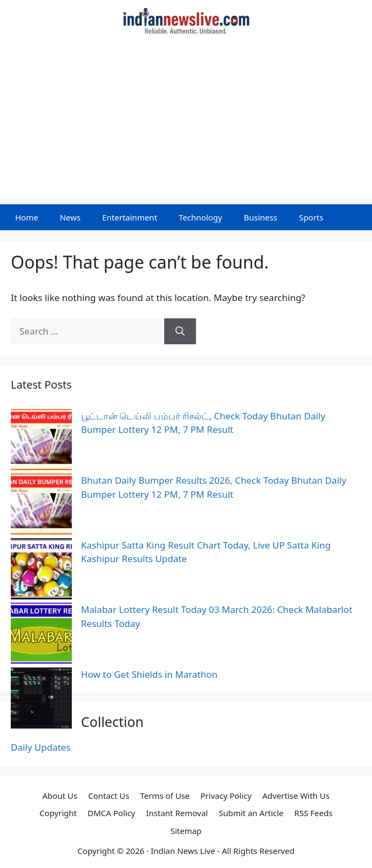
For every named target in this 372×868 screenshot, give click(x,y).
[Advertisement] (186, 123)
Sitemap (186, 831)
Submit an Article (251, 813)
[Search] (180, 331)
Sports (311, 217)
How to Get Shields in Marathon (149, 674)
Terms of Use (165, 796)
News (70, 217)
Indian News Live (183, 851)
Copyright (58, 813)
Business (260, 217)
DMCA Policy (111, 813)
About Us (60, 796)
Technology (200, 217)
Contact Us (109, 796)
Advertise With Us (296, 796)
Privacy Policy (226, 796)
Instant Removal (177, 813)
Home (27, 217)
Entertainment (130, 217)
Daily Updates (41, 747)
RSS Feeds (313, 813)
